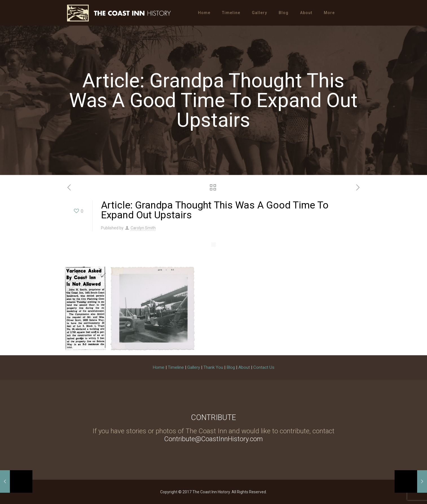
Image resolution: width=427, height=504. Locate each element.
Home (159, 367)
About (244, 367)
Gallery (194, 367)
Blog (231, 367)
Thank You (213, 367)
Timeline (176, 367)
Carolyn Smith (143, 228)
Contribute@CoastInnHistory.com (213, 439)
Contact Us (264, 367)
